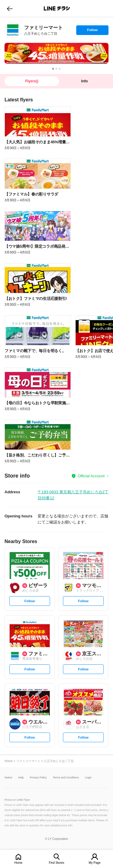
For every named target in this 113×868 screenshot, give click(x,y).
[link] (13, 30)
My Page (94, 863)
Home (19, 863)
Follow (92, 31)
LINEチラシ (57, 8)
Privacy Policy (38, 778)
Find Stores (56, 863)
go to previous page (10, 8)
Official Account (91, 476)
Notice (8, 778)
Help (21, 778)
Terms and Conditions (66, 778)
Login (88, 778)
